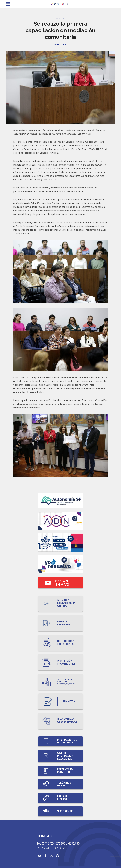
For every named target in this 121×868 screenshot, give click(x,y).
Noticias (60, 19)
